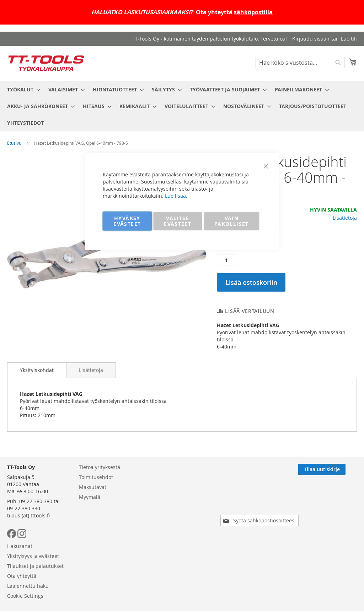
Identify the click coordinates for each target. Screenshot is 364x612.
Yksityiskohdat (37, 370)
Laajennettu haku (176, 538)
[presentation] (261, 532)
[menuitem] (22, 89)
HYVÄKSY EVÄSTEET (127, 221)
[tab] (37, 370)
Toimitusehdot (96, 508)
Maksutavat (93, 518)
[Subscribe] (333, 501)
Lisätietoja (345, 218)
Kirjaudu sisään (311, 39)
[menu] (182, 106)
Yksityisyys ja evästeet (182, 508)
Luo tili (349, 39)
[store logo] (46, 63)
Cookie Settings (174, 548)
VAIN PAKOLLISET (232, 221)
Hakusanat (168, 498)
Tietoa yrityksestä (100, 498)
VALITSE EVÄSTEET (178, 221)
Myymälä (90, 528)
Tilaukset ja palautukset (184, 518)
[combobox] (300, 63)
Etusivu (14, 143)
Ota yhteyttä (170, 528)
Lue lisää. (176, 195)
